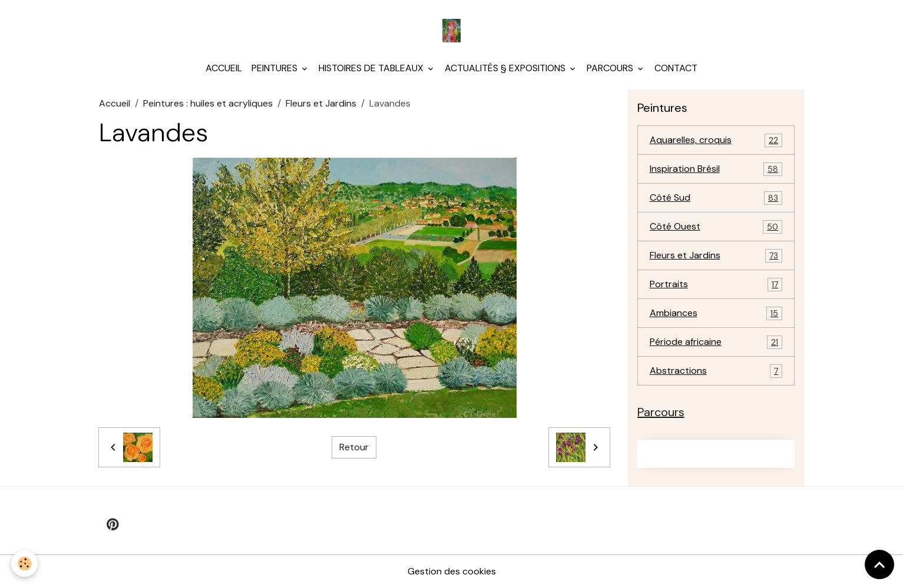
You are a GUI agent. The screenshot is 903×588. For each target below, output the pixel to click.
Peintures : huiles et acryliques (208, 103)
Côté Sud (716, 198)
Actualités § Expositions (506, 68)
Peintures (276, 68)
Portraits (716, 285)
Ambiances (716, 313)
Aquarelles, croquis (716, 140)
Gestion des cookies (452, 571)
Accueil (224, 68)
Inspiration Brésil (716, 169)
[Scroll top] (879, 564)
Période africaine (716, 342)
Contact (676, 68)
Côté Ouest (716, 227)
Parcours (611, 68)
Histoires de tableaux (372, 68)
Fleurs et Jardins (321, 103)
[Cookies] (25, 564)
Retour (354, 447)
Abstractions (716, 371)
